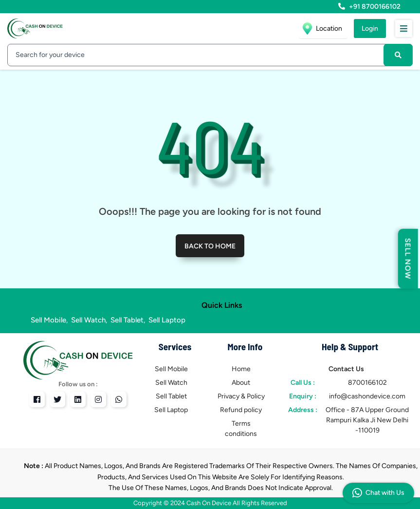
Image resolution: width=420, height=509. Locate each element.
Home (241, 369)
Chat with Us (378, 493)
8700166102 (367, 383)
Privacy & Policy (241, 396)
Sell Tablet (127, 320)
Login (370, 28)
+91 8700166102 (369, 7)
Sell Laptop (167, 320)
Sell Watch (88, 320)
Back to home (210, 246)
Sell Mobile (48, 320)
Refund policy (241, 410)
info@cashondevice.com (367, 396)
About (241, 383)
